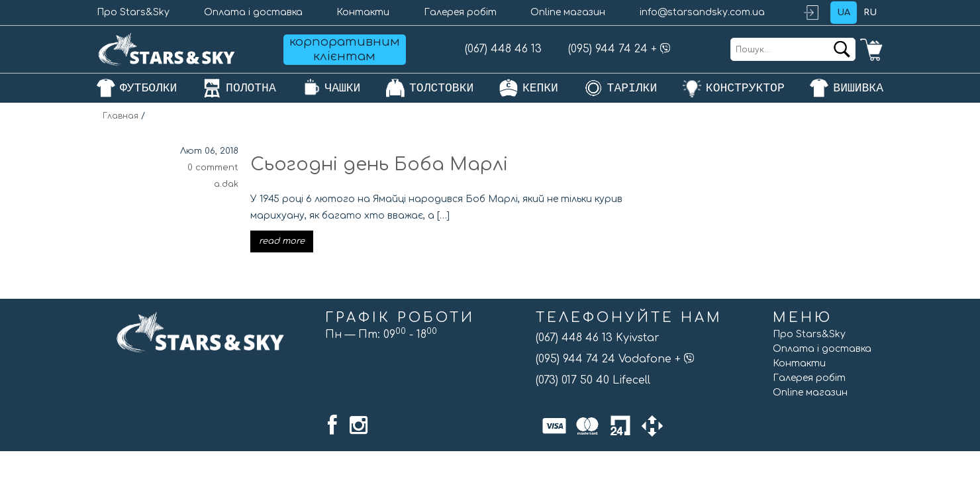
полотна (251, 88)
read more (282, 241)
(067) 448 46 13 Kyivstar (598, 338)
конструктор (745, 88)
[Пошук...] (793, 49)
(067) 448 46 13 (503, 49)
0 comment (213, 168)
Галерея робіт (460, 12)
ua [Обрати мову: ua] (844, 13)
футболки (148, 88)
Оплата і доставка (253, 12)
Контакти (363, 12)
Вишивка (858, 88)
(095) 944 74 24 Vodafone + (615, 359)
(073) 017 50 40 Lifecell (593, 380)
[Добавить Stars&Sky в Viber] (665, 49)
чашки (342, 88)
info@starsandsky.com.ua (702, 12)
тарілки (632, 88)
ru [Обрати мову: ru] (870, 13)
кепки (540, 88)
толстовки (441, 88)
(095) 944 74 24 (608, 49)
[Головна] (167, 49)
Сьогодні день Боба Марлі (379, 164)
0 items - (872, 49)
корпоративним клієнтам (345, 49)
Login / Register (817, 13)
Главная (121, 116)
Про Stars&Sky (133, 12)
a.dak (226, 184)
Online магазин (568, 12)
